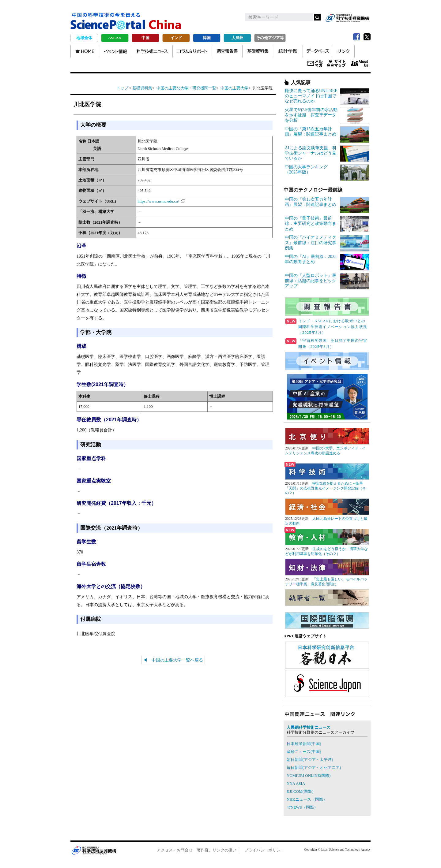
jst (347, 18)
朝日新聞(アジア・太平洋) (310, 760)
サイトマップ (337, 64)
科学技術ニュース (152, 51)
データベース (318, 51)
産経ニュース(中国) (304, 752)
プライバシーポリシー (264, 850)
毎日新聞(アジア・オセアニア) (314, 767)
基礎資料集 (258, 51)
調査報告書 (227, 51)
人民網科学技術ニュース (309, 727)
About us (359, 64)
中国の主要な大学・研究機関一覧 (186, 88)
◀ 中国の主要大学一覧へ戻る (173, 660)
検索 (317, 17)
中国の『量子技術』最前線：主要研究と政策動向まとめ (311, 224)
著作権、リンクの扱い (217, 850)
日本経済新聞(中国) (304, 744)
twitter (367, 37)
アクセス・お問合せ (175, 850)
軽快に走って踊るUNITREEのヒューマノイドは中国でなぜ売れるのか (311, 96)
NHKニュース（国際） (307, 799)
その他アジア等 (270, 38)
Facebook (356, 37)
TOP (85, 51)
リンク (344, 51)
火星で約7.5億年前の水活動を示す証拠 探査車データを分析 (311, 115)
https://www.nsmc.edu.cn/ (158, 201)
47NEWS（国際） (302, 807)
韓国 (207, 38)
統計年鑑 (288, 51)
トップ (122, 88)
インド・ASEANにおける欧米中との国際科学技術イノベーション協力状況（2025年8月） (326, 327)
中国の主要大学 (234, 88)
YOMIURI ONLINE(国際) (309, 775)
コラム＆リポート (192, 51)
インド (176, 38)
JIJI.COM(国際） (301, 791)
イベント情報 (115, 51)
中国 (145, 38)
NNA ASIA (296, 783)
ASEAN (115, 38)
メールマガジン (315, 64)
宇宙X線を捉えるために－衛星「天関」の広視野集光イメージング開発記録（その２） (326, 488)
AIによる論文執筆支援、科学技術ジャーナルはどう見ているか (311, 153)
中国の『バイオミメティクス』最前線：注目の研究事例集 (311, 242)
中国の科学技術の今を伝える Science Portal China (126, 21)
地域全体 (84, 38)
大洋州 (237, 38)
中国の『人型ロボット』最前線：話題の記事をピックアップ (311, 281)
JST (94, 850)
